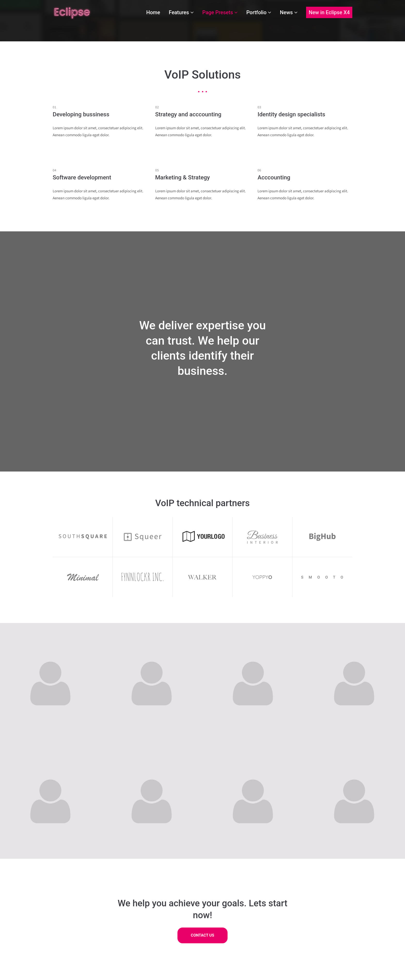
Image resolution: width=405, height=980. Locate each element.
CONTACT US (202, 936)
